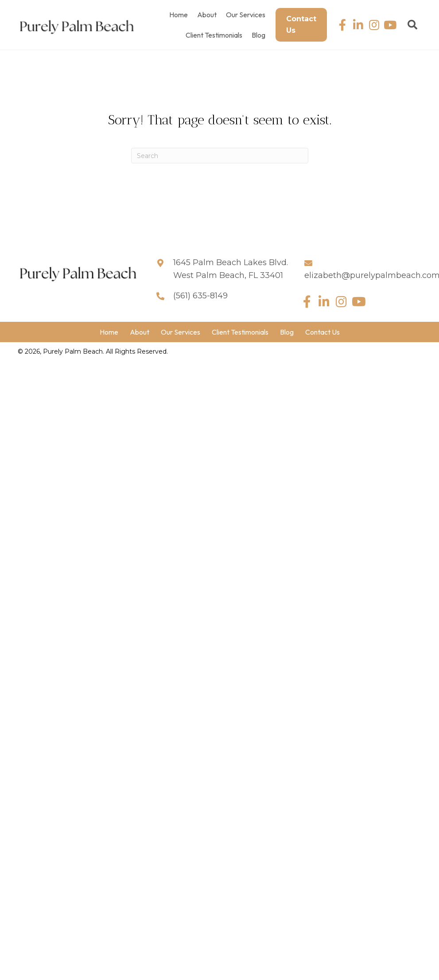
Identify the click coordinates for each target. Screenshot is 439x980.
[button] (342, 25)
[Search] (220, 156)
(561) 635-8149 (200, 296)
